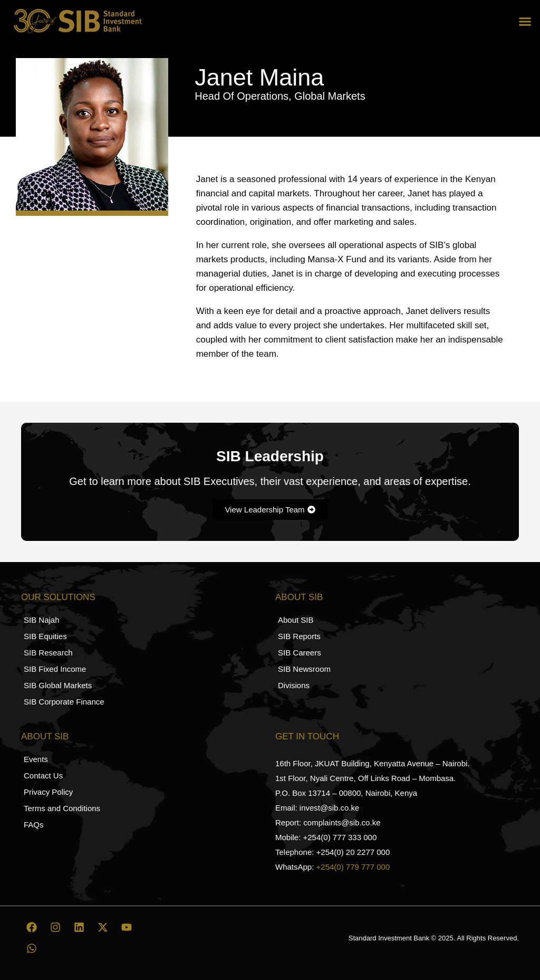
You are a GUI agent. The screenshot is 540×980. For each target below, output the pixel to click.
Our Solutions (58, 597)
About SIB (299, 597)
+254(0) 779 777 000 (353, 867)
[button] (525, 21)
